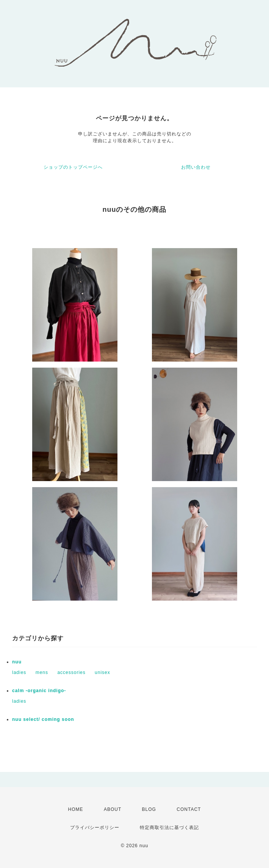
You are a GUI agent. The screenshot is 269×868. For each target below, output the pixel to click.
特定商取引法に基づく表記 (169, 828)
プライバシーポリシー (95, 828)
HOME (76, 809)
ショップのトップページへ (73, 167)
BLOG (149, 809)
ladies (19, 672)
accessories (71, 672)
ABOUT (113, 809)
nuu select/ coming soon (43, 719)
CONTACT (189, 809)
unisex (102, 672)
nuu (17, 662)
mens (42, 672)
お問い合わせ (196, 167)
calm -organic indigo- (39, 691)
